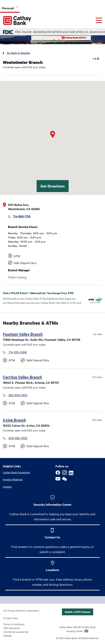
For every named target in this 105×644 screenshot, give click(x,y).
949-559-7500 (18, 438)
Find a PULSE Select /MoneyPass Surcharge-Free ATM (41, 293)
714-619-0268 (17, 352)
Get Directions (53, 186)
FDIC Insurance (11, 628)
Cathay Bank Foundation (16, 472)
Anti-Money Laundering (16, 632)
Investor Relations (13, 479)
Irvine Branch (14, 420)
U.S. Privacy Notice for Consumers (21, 610)
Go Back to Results (18, 53)
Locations (52, 570)
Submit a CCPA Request (78, 612)
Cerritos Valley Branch (22, 377)
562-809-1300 (18, 395)
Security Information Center (52, 504)
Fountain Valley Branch (23, 334)
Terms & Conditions (14, 624)
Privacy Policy (11, 618)
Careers (7, 487)
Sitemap (8, 635)
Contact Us (52, 537)
